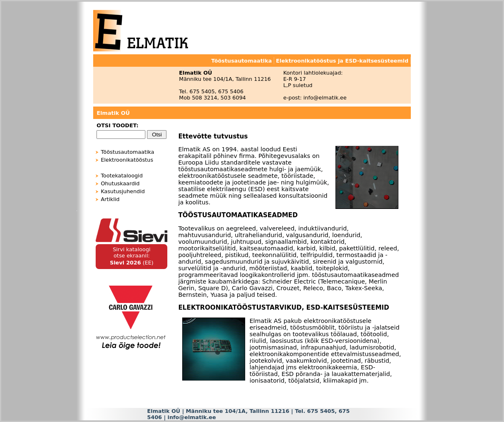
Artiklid (110, 199)
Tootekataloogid (122, 176)
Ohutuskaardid (120, 183)
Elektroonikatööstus (127, 160)
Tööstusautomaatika (127, 152)
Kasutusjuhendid (123, 191)
